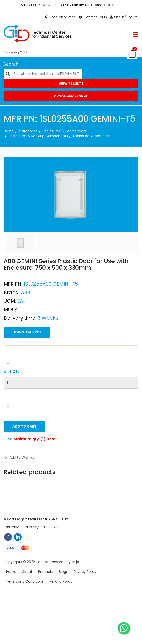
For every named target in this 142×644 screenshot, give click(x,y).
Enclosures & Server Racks (65, 131)
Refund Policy (61, 589)
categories (28, 131)
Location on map (60, 17)
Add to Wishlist (19, 473)
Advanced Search (71, 96)
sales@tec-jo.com (89, 5)
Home (9, 131)
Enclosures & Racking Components (38, 136)
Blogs (63, 579)
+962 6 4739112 (39, 5)
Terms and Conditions (25, 589)
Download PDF (27, 347)
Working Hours (93, 17)
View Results (71, 84)
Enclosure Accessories (92, 136)
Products (46, 579)
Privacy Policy (85, 579)
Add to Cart (25, 442)
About (27, 579)
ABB (26, 308)
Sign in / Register (124, 17)
